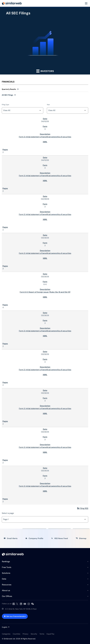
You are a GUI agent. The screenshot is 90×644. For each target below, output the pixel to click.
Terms (42, 634)
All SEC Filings (7, 95)
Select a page (8, 513)
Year (48, 105)
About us (6, 590)
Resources (7, 585)
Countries (17, 634)
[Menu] (86, 3)
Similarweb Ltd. (10, 639)
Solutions (6, 573)
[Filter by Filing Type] (23, 110)
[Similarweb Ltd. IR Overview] (12, 3)
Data (4, 579)
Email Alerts (11, 538)
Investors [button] (45, 71)
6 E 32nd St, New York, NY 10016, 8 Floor (21, 609)
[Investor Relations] (13, 554)
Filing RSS (82, 508)
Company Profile (34, 538)
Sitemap (81, 538)
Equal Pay (50, 634)
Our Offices (7, 596)
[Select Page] (45, 519)
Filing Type (5, 105)
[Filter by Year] (68, 110)
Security (34, 634)
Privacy (25, 634)
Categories (6, 634)
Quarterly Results (9, 89)
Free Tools (7, 567)
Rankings (6, 561)
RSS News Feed (60, 538)
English (5, 627)
